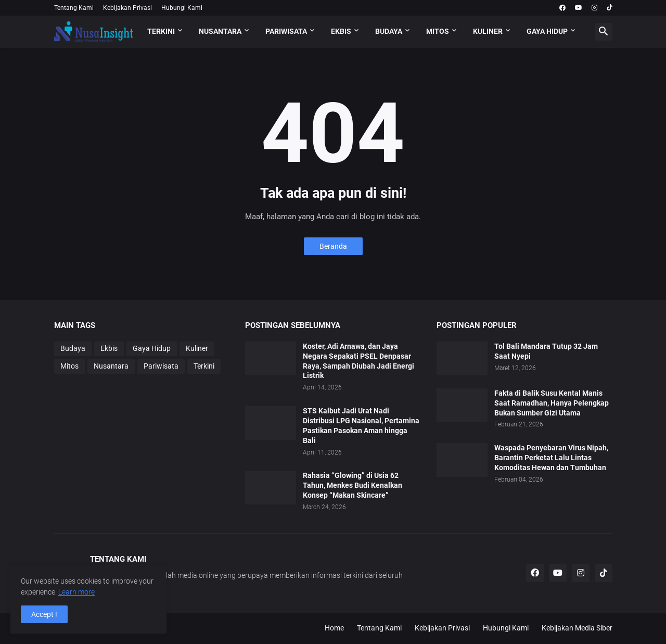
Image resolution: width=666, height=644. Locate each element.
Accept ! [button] (44, 614)
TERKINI (161, 31)
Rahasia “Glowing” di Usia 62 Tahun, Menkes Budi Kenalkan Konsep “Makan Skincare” (353, 485)
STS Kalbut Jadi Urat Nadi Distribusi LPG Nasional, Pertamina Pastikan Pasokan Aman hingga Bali (361, 426)
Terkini (204, 366)
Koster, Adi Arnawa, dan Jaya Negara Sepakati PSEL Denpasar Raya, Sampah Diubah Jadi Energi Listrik (358, 361)
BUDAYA (389, 31)
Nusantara (111, 366)
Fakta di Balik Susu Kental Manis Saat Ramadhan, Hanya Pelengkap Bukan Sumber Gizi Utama (552, 403)
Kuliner (197, 348)
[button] (604, 32)
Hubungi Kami (182, 8)
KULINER (488, 31)
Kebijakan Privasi (127, 8)
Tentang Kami (74, 8)
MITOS (438, 31)
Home (334, 628)
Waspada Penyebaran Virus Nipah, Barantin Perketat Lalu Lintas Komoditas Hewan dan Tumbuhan (551, 458)
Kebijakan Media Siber (577, 628)
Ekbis (109, 348)
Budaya (73, 348)
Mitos (69, 366)
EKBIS (341, 31)
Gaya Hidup (152, 348)
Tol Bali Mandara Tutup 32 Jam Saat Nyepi (546, 351)
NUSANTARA (220, 31)
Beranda (333, 246)
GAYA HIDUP (547, 31)
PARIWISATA (286, 31)
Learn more (76, 592)
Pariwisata (161, 366)
